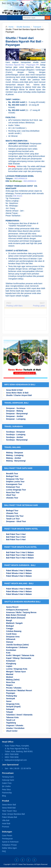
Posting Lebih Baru (14, 306)
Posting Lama (39, 306)
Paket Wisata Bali (10, 817)
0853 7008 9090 (12, 754)
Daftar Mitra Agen (9, 848)
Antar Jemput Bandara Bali (13, 814)
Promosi (6, 827)
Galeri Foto (7, 783)
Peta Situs (6, 790)
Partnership (7, 793)
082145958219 (21, 178)
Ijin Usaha (6, 786)
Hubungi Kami (8, 780)
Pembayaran (7, 839)
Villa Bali (6, 820)
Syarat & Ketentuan (10, 842)
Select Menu (4, 18)
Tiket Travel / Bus (9, 811)
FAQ (4, 851)
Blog (4, 796)
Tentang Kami (8, 777)
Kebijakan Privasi (9, 845)
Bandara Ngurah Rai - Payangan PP (22, 65)
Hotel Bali (6, 824)
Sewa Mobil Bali (9, 808)
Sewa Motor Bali (9, 805)
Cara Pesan (7, 835)
